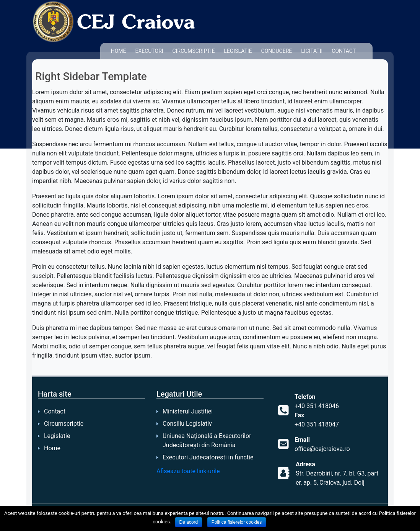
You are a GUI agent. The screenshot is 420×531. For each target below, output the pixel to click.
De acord (189, 522)
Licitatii (312, 51)
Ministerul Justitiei (188, 411)
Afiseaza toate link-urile (188, 471)
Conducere (277, 51)
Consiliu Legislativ (187, 424)
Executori (149, 51)
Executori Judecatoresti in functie (208, 457)
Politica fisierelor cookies (237, 522)
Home (119, 51)
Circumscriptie (194, 51)
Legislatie (238, 51)
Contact (344, 51)
